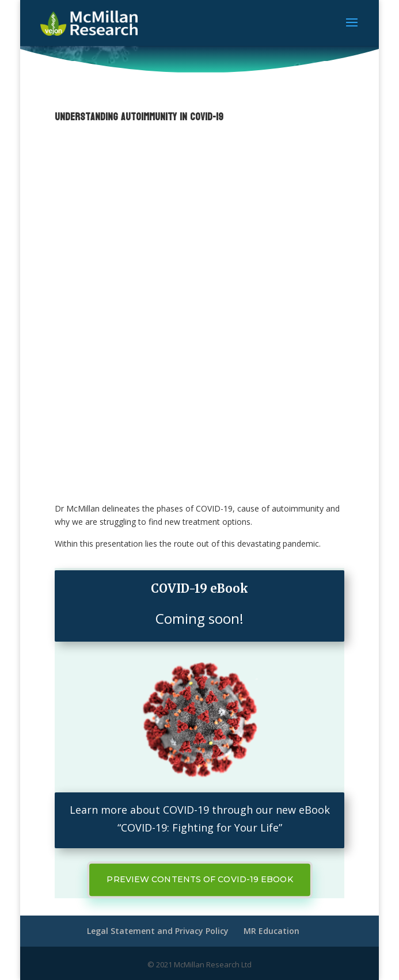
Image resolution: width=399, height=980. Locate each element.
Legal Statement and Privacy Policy (158, 931)
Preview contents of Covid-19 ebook (200, 879)
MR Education (271, 931)
